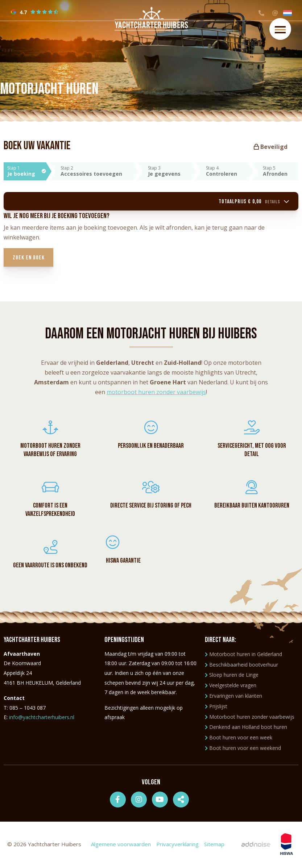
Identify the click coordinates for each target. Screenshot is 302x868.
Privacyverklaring (177, 846)
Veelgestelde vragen (231, 687)
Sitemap (214, 846)
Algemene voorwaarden (121, 846)
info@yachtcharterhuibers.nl (42, 719)
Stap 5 (281, 171)
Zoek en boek (30, 259)
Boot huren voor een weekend (243, 749)
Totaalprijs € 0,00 (252, 202)
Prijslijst (216, 708)
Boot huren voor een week (239, 739)
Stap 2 (97, 171)
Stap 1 (27, 171)
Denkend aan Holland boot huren (246, 728)
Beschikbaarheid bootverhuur (241, 666)
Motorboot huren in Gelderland (243, 656)
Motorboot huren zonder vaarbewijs (250, 718)
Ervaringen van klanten (233, 697)
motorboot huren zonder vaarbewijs (156, 393)
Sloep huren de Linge (232, 677)
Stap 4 (227, 171)
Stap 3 (170, 171)
